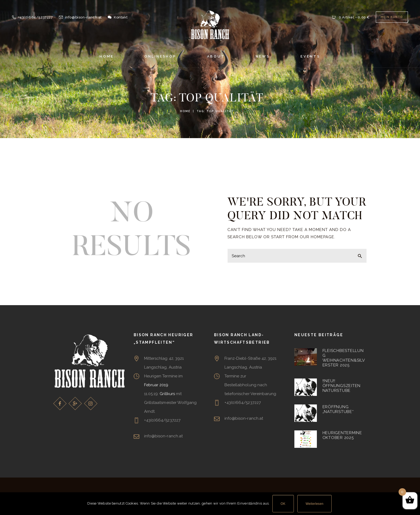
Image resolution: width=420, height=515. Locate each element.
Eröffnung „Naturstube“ (338, 409)
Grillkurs (167, 394)
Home (185, 111)
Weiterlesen (314, 504)
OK (283, 504)
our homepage (317, 237)
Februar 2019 (157, 385)
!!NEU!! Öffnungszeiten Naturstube (342, 386)
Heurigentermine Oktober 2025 (342, 435)
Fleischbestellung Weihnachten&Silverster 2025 (344, 358)
